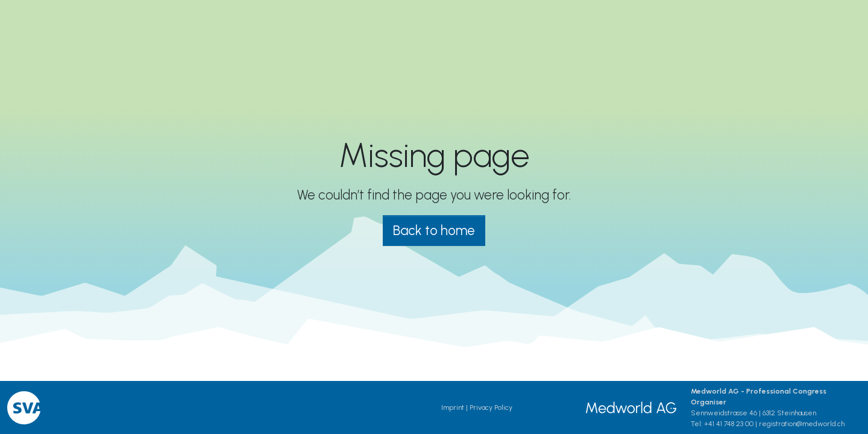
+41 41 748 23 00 (729, 424)
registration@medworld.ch (802, 424)
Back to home (434, 231)
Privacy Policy (491, 407)
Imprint (453, 407)
